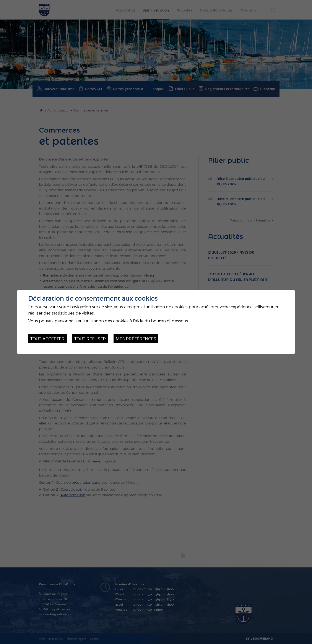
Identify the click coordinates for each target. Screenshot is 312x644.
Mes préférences (136, 339)
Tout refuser (90, 339)
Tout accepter (47, 339)
